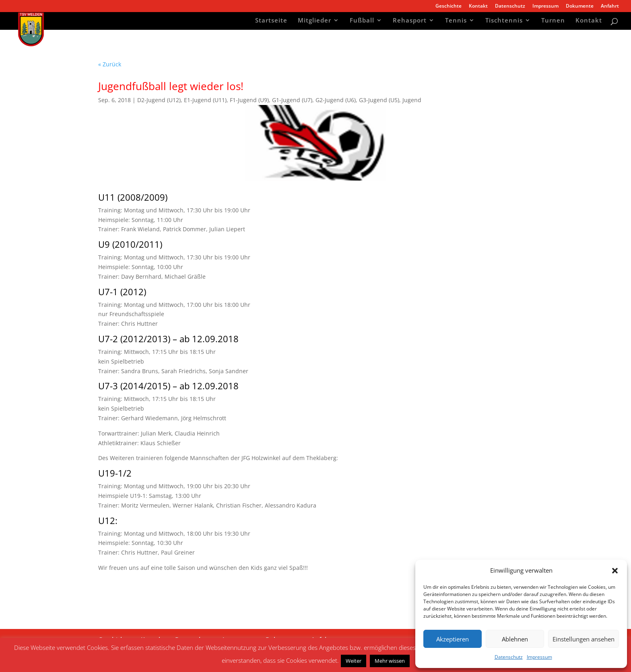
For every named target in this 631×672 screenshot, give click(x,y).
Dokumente (580, 6)
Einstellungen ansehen (584, 639)
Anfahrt (610, 6)
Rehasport (410, 21)
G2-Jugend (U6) (336, 100)
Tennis (456, 21)
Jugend (412, 100)
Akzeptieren (453, 639)
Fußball (362, 21)
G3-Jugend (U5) (379, 100)
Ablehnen (515, 639)
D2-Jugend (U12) (159, 100)
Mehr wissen (390, 661)
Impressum (539, 657)
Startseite (271, 21)
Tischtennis (504, 21)
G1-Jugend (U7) (292, 100)
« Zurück (110, 64)
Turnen (553, 21)
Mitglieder (314, 21)
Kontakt (478, 6)
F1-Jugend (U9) (249, 100)
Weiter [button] (354, 661)
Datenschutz (509, 657)
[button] (615, 571)
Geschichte (449, 6)
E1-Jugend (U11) (205, 100)
